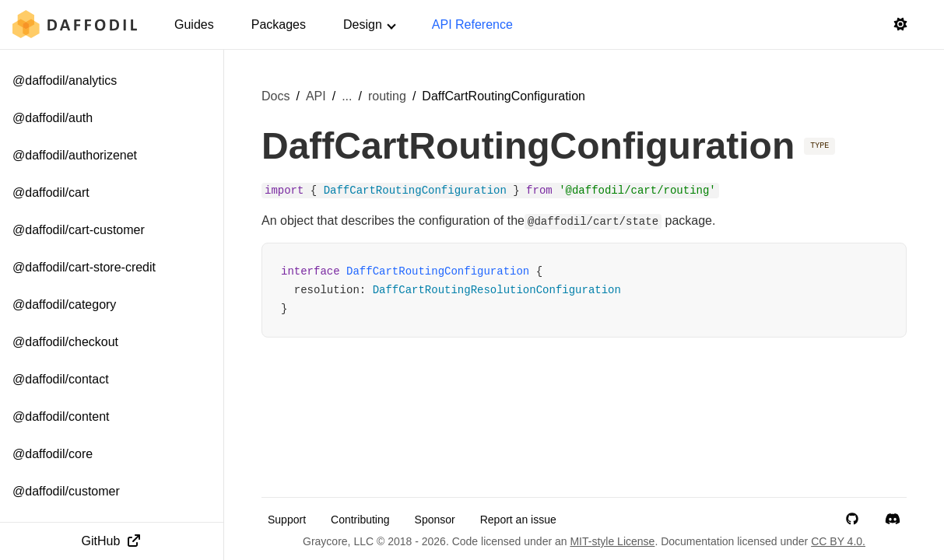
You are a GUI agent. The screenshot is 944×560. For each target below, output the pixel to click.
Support (287, 520)
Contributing (360, 520)
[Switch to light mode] (900, 25)
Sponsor (435, 520)
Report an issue (518, 520)
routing (387, 96)
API (316, 96)
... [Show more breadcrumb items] (347, 96)
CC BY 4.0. (838, 541)
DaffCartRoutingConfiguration (438, 271)
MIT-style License (612, 541)
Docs (275, 96)
